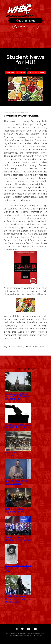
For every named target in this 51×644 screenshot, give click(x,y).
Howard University (37, 73)
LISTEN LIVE (27, 21)
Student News (39, 347)
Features (10, 73)
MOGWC (28, 347)
